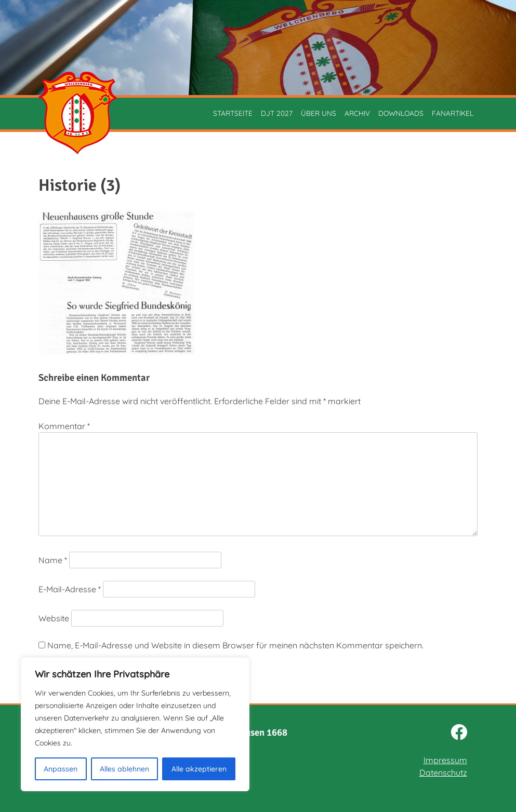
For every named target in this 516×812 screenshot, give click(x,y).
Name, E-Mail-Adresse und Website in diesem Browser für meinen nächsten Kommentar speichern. (235, 645)
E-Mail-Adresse (70, 589)
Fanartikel (453, 113)
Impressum (445, 760)
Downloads (401, 113)
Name (53, 560)
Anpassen (61, 769)
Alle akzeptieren (199, 769)
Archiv (357, 113)
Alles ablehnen (124, 769)
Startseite (233, 113)
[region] (135, 724)
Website (54, 618)
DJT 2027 (277, 113)
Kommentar (64, 426)
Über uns (319, 113)
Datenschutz (443, 773)
